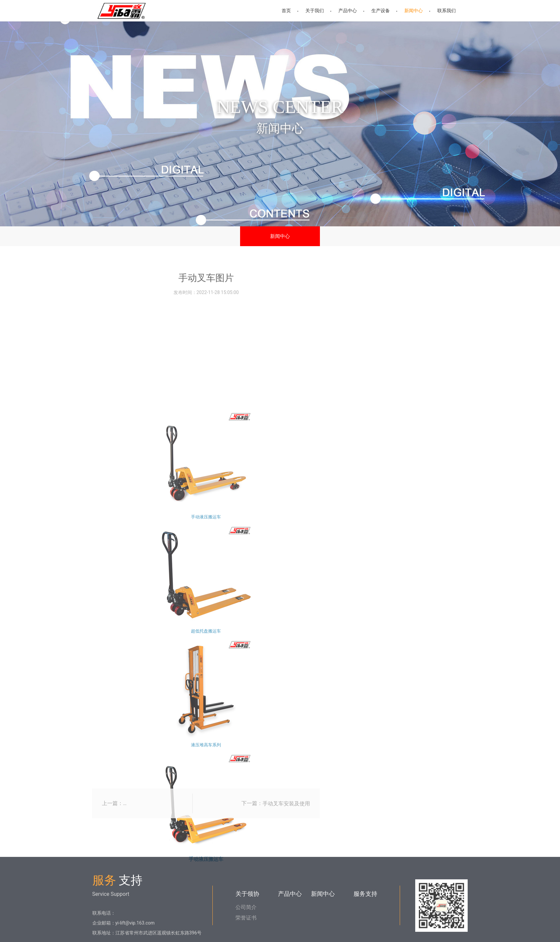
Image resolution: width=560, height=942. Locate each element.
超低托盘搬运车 (206, 846)
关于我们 (315, 11)
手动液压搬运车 (206, 732)
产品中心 (348, 11)
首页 (286, 11)
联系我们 (447, 11)
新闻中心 (414, 11)
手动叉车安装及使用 (286, 817)
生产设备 (381, 11)
